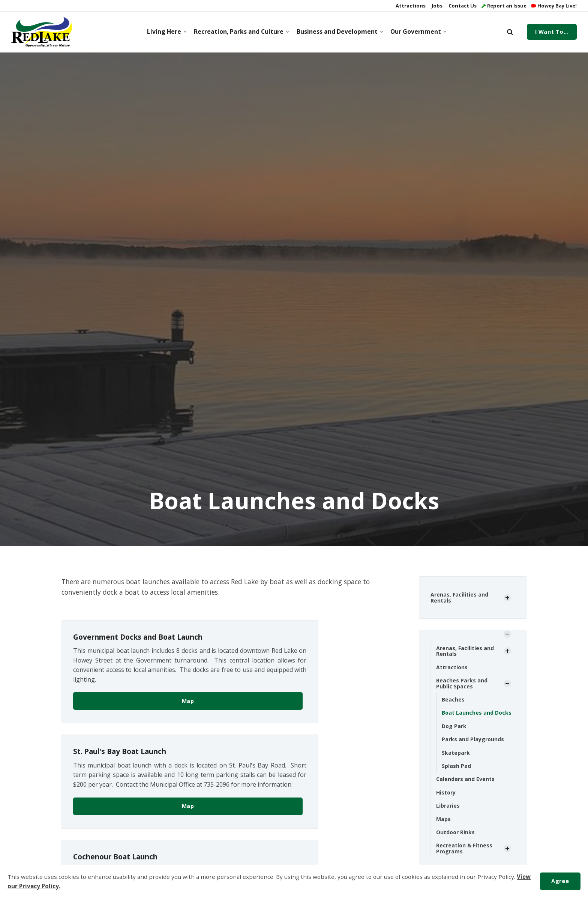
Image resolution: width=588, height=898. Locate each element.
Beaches (453, 699)
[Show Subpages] (507, 598)
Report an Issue (504, 6)
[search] (510, 32)
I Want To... (552, 32)
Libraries (448, 806)
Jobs (436, 6)
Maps (443, 819)
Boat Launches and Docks (477, 713)
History (446, 792)
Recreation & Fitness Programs (464, 848)
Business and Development (338, 31)
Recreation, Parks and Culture (240, 31)
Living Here (166, 31)
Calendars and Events (465, 779)
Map (188, 701)
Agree (560, 881)
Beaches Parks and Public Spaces (462, 683)
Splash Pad (456, 766)
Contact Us (462, 6)
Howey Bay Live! (554, 6)
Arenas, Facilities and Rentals (459, 597)
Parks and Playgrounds (473, 739)
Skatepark (456, 753)
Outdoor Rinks (455, 832)
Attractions (410, 6)
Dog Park (454, 726)
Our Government (418, 31)
